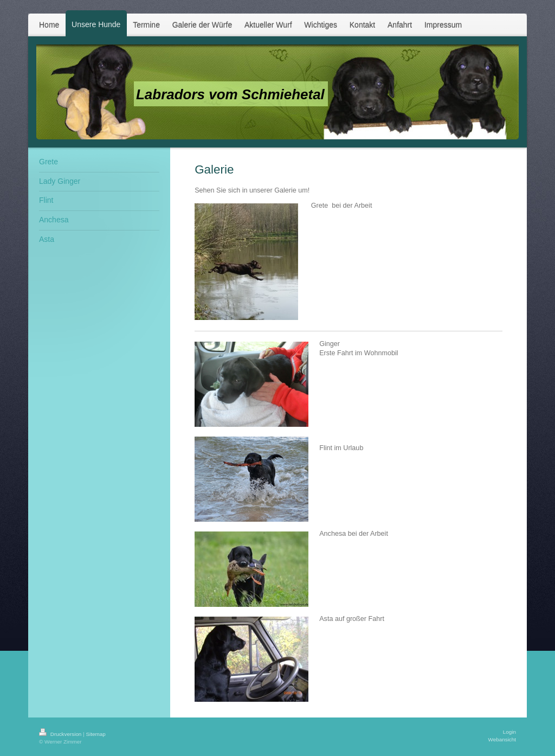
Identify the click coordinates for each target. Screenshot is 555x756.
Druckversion (61, 734)
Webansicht (502, 739)
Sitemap (95, 734)
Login (509, 732)
